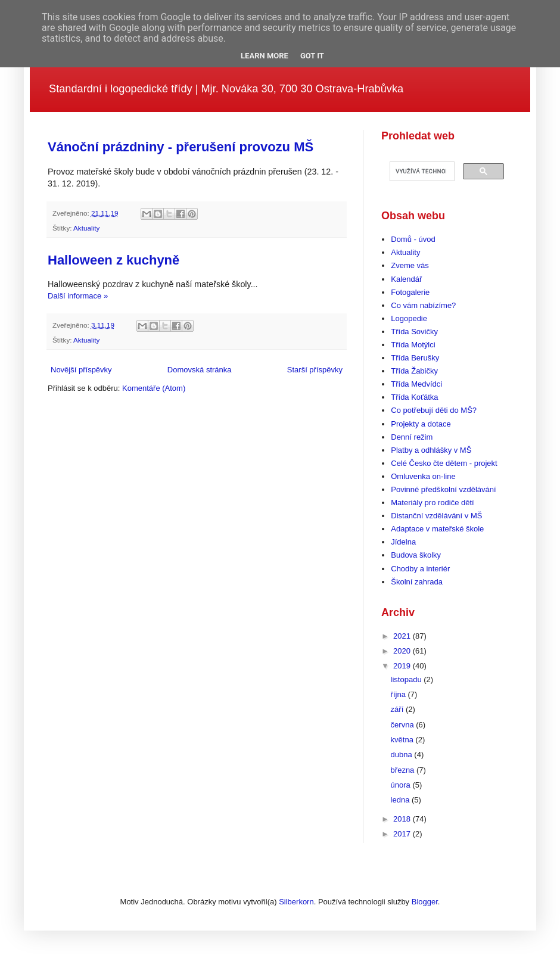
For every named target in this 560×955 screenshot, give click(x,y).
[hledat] (421, 172)
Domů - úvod (413, 239)
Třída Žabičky (414, 371)
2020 (403, 651)
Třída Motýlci (413, 345)
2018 (403, 819)
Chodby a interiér (420, 569)
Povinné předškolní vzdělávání (443, 489)
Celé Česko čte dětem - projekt (444, 463)
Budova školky (416, 555)
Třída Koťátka (414, 397)
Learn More (265, 56)
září (398, 709)
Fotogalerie (410, 292)
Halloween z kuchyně (113, 260)
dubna (403, 755)
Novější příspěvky (81, 370)
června (404, 725)
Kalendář (406, 279)
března (404, 770)
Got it (312, 56)
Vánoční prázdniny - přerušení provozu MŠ (181, 147)
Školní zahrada (417, 582)
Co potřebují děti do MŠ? (434, 410)
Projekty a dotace (421, 424)
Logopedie (409, 318)
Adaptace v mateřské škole (437, 529)
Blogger (425, 902)
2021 (403, 636)
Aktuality (86, 228)
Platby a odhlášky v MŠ (431, 450)
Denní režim (412, 437)
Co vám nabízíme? (423, 305)
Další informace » (78, 296)
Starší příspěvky (315, 370)
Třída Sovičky (414, 332)
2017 (403, 834)
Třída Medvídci (416, 384)
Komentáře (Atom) (154, 388)
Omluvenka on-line (423, 476)
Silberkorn (296, 902)
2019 (403, 666)
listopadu (407, 679)
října (399, 694)
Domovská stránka (200, 370)
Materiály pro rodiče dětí (432, 503)
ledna (401, 800)
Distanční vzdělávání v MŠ (436, 516)
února (402, 785)
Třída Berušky (415, 358)
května (403, 740)
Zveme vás (410, 265)
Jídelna (403, 542)
